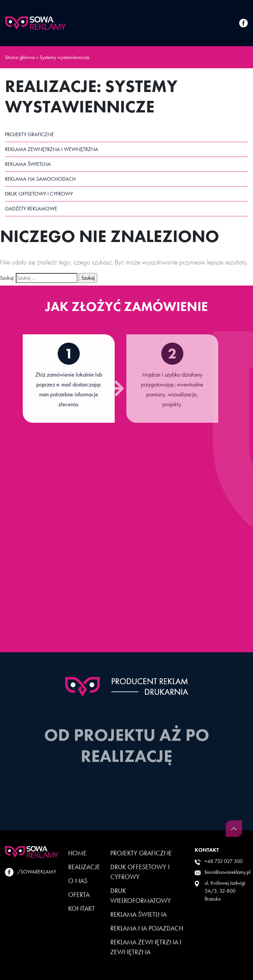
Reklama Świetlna (139, 914)
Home (77, 853)
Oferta (79, 895)
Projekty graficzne (29, 134)
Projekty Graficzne (141, 853)
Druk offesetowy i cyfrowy (140, 872)
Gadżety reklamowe (31, 209)
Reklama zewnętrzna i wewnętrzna (52, 149)
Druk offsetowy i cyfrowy (39, 194)
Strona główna (20, 57)
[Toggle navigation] (152, 23)
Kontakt (82, 908)
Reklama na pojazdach (147, 928)
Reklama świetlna (28, 164)
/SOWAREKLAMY (30, 872)
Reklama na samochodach (40, 179)
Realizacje (84, 867)
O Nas (78, 881)
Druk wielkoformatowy (141, 896)
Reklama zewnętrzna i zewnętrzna (146, 947)
